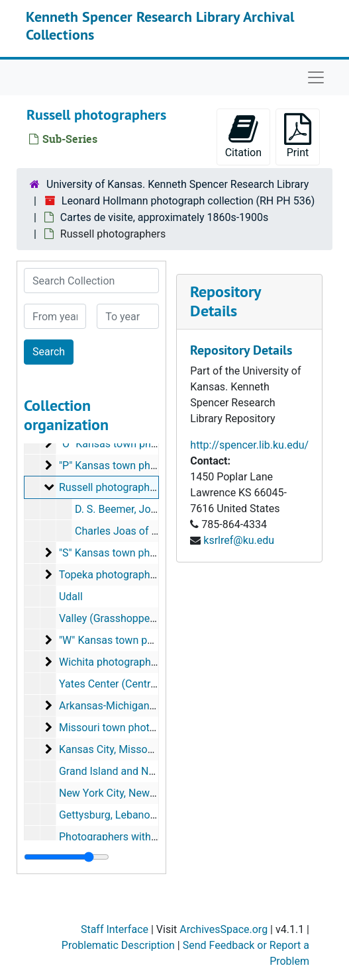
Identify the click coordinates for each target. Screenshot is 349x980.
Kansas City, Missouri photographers (145, 749)
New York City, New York (116, 793)
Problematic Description (118, 945)
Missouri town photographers (128, 728)
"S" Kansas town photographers (133, 553)
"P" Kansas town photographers (133, 466)
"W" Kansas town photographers (134, 640)
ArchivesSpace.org (224, 929)
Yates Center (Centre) (109, 684)
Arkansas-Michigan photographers (140, 706)
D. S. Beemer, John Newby (136, 509)
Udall (71, 597)
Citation (243, 136)
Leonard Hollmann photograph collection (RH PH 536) (188, 201)
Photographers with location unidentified (154, 837)
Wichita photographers (112, 662)
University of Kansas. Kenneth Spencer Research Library (177, 184)
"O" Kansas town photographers (133, 444)
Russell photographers (112, 487)
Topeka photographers (112, 575)
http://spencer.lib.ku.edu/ (249, 445)
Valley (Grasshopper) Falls (121, 618)
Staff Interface (115, 929)
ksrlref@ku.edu (239, 540)
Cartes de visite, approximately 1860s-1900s (164, 217)
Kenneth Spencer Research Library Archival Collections (160, 25)
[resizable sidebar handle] (67, 857)
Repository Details (225, 301)
